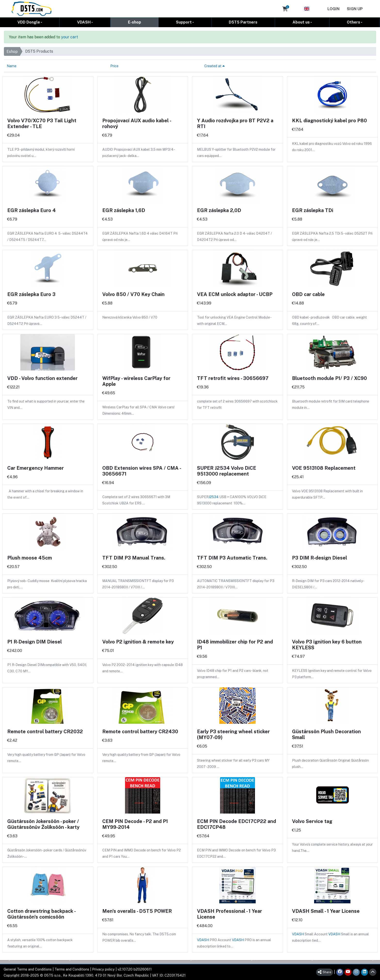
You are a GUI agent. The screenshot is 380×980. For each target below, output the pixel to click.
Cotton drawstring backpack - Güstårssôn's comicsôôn (41, 914)
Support (184, 22)
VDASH (84, 22)
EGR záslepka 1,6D (124, 210)
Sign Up (355, 9)
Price (114, 66)
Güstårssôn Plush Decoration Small (326, 734)
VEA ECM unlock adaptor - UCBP (235, 294)
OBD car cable (308, 294)
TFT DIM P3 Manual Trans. (134, 558)
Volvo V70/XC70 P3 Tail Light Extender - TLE (42, 123)
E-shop (135, 22)
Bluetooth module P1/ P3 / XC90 (329, 378)
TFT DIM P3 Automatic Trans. (232, 558)
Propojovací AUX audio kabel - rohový (137, 123)
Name (12, 66)
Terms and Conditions (72, 969)
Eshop (12, 51)
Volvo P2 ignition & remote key (138, 642)
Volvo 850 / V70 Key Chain (133, 294)
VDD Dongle (29, 22)
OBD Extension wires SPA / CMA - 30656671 (142, 471)
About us (301, 22)
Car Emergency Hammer (36, 468)
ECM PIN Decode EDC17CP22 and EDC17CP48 (237, 824)
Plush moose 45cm (30, 558)
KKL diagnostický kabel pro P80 (329, 120)
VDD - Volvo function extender (42, 378)
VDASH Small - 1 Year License (326, 911)
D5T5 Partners (243, 22)
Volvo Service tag (312, 821)
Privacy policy (103, 969)
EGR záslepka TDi (313, 210)
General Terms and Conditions (28, 969)
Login (333, 9)
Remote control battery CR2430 (140, 731)
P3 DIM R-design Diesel (320, 558)
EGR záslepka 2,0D (219, 210)
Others (353, 22)
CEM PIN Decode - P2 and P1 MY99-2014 (135, 824)
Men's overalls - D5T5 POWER (137, 911)
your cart (70, 37)
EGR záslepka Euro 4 (32, 210)
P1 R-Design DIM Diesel (35, 642)
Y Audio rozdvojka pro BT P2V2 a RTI (235, 123)
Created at (214, 66)
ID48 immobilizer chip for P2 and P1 (235, 644)
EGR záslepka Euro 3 (31, 294)
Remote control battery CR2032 (45, 731)
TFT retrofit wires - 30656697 (233, 378)
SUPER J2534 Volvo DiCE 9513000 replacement (227, 471)
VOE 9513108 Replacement (324, 468)
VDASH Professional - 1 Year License (230, 914)
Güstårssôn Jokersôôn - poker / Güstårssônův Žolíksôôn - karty (43, 824)
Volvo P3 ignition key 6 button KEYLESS (327, 644)
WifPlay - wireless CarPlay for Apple (136, 381)
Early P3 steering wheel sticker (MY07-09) (233, 734)
